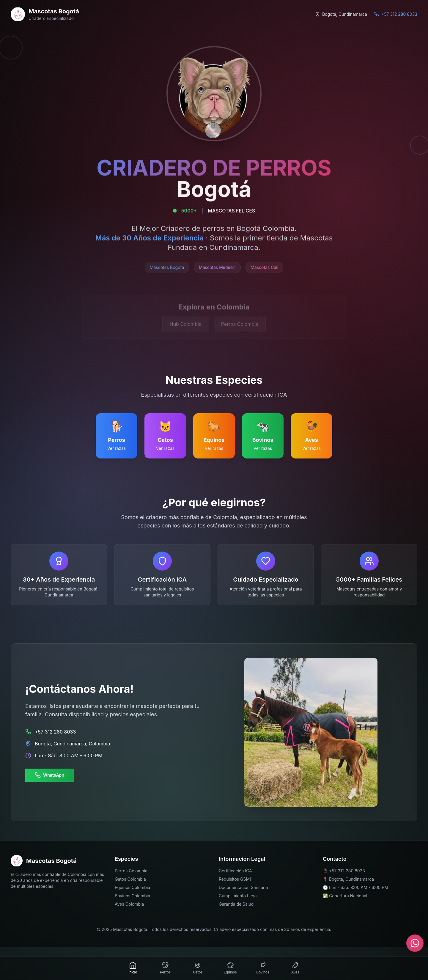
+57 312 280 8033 (347, 871)
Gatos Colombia (130, 879)
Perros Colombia (131, 871)
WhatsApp (49, 775)
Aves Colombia (129, 904)
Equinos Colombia (132, 887)
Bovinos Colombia (132, 896)
